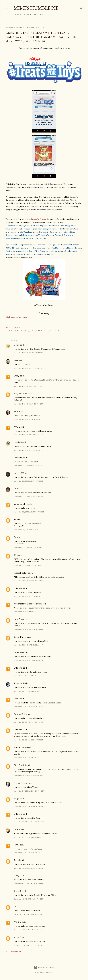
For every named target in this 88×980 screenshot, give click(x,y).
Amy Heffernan (21, 394)
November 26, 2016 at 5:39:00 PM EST (28, 806)
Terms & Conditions (33, 15)
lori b (16, 907)
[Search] (81, 7)
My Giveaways (44, 331)
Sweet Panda (20, 637)
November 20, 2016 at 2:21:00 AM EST (28, 481)
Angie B (17, 922)
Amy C (17, 427)
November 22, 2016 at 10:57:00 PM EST (29, 707)
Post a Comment (13, 951)
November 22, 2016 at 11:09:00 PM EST (29, 722)
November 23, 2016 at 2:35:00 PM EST (28, 740)
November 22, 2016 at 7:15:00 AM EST (28, 676)
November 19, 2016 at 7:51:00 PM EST (28, 419)
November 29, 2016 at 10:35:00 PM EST (29, 853)
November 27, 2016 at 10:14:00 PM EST (29, 822)
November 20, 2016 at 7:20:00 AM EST (29, 496)
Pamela (17, 860)
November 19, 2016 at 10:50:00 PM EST (29, 450)
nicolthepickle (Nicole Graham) (28, 604)
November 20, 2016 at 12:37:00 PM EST (29, 512)
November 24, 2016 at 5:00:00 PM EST (29, 791)
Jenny (16, 845)
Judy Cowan (19, 619)
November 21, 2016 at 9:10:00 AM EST (28, 612)
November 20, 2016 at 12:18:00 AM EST (29, 466)
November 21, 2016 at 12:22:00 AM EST (28, 581)
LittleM (17, 829)
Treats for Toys (56, 331)
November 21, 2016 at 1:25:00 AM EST (28, 596)
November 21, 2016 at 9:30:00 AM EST (28, 629)
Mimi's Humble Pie (36, 8)
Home (17, 15)
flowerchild (19, 683)
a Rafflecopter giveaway (16, 317)
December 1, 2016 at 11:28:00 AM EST (28, 914)
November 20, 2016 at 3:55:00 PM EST (28, 565)
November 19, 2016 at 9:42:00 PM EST (28, 435)
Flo (15, 519)
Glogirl (17, 345)
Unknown (18, 588)
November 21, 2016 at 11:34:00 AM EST (28, 660)
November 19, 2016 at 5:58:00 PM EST (28, 404)
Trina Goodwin (20, 765)
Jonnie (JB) (19, 473)
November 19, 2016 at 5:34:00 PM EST (28, 386)
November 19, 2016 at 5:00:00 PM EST (28, 353)
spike (16, 360)
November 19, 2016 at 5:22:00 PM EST (28, 368)
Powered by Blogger (44, 967)
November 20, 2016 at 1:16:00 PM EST (28, 530)
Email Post (16, 327)
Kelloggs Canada (31, 331)
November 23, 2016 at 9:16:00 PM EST (28, 758)
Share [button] (8, 327)
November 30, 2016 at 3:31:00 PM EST (28, 884)
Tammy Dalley (20, 714)
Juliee (16, 489)
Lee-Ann (18, 442)
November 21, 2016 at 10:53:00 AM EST (29, 645)
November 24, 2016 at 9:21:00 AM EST (28, 776)
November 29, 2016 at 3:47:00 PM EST (28, 837)
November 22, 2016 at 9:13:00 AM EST (28, 691)
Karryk (17, 799)
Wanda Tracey (20, 747)
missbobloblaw (20, 573)
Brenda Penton (21, 783)
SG (15, 555)
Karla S (17, 411)
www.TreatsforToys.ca (36, 219)
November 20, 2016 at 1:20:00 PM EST (28, 548)
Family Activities (18, 331)
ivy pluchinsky (20, 504)
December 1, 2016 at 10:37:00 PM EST (28, 930)
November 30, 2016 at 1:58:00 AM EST (28, 868)
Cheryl (17, 376)
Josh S (17, 699)
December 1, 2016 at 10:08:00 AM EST (28, 899)
